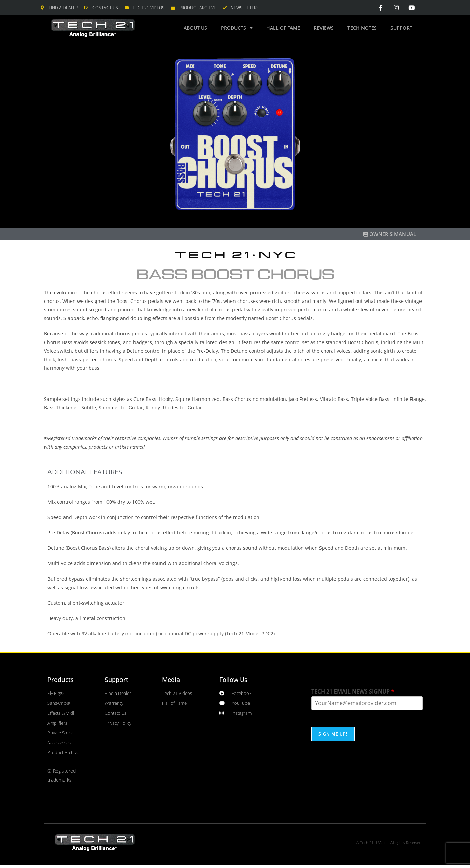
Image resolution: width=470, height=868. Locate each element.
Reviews (324, 28)
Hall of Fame (283, 28)
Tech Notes (362, 28)
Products (237, 28)
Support (401, 28)
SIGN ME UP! (333, 734)
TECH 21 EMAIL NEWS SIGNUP (353, 691)
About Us (195, 28)
